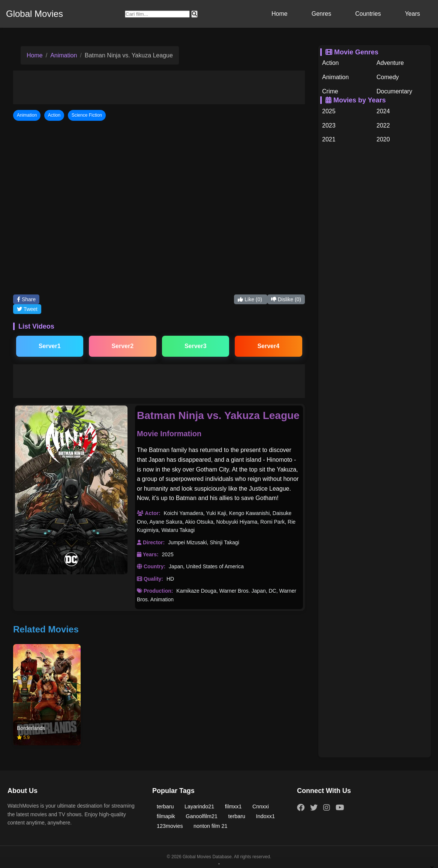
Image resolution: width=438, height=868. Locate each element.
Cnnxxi (261, 806)
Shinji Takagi (224, 542)
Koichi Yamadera (183, 513)
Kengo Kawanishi (249, 513)
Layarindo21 (199, 806)
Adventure (390, 63)
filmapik (166, 816)
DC (273, 591)
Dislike (286, 299)
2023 (329, 125)
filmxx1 (233, 806)
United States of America (215, 566)
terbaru (165, 806)
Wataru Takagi (178, 530)
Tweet (27, 309)
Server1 (50, 346)
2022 (383, 125)
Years (412, 14)
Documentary (394, 91)
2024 (383, 111)
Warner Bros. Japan (243, 591)
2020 (383, 139)
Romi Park (272, 522)
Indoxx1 (265, 816)
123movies (170, 826)
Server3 (196, 346)
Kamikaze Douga (196, 591)
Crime (330, 91)
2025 (168, 554)
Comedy (388, 77)
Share (26, 299)
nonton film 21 (210, 826)
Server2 (122, 346)
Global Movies (34, 14)
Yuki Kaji (216, 513)
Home (280, 14)
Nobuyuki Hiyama (237, 522)
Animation (64, 55)
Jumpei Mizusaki (187, 542)
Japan (176, 566)
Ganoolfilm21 (202, 816)
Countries (368, 14)
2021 (329, 139)
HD (170, 579)
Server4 (268, 346)
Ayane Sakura (166, 522)
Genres (321, 14)
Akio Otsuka (199, 522)
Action (330, 63)
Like (250, 299)
